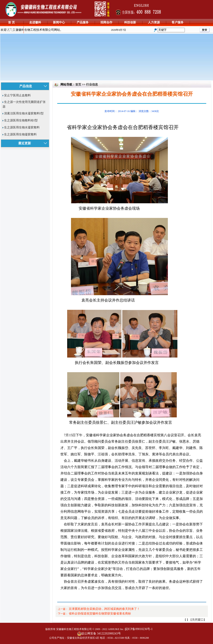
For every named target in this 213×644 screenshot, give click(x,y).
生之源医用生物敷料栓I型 (21, 120)
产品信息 (26, 86)
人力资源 (154, 22)
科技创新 (130, 22)
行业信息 (92, 85)
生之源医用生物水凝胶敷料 (22, 127)
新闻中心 (59, 22)
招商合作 (106, 22)
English (11, 30)
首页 (78, 85)
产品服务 (83, 22)
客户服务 (178, 22)
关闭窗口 (198, 620)
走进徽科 (35, 22)
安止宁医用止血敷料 (17, 95)
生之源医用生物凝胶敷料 (20, 134)
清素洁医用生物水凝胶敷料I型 (24, 113)
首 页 (11, 22)
